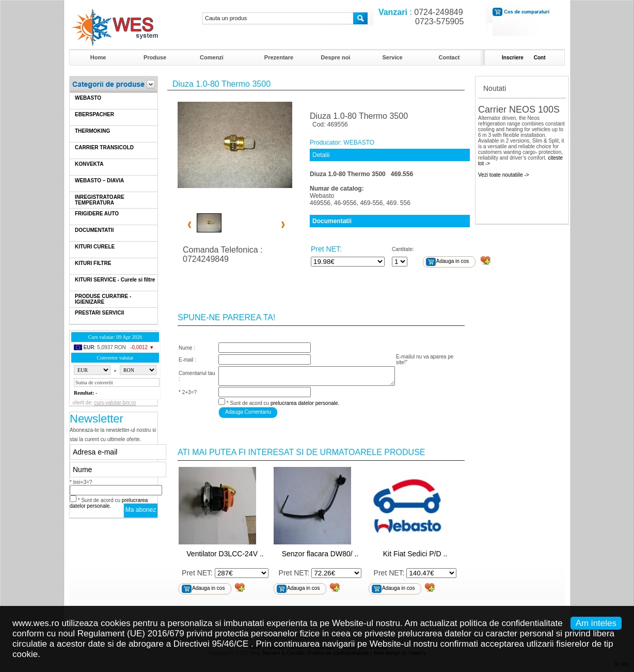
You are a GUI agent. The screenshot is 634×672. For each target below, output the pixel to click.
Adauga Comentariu (248, 412)
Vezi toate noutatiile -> (504, 175)
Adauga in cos (453, 261)
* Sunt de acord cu (109, 503)
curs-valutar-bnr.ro (115, 403)
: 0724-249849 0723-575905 (419, 17)
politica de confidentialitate (511, 623)
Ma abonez (141, 510)
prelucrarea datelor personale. (109, 503)
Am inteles (596, 623)
